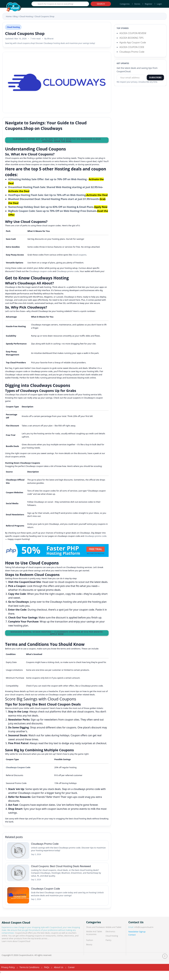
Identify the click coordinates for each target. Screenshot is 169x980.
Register (149, 4)
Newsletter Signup (137, 938)
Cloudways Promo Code (132, 52)
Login (159, 4)
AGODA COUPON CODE (132, 47)
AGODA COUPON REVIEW (133, 33)
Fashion (90, 946)
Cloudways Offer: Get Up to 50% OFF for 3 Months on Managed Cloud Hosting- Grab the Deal (57, 140)
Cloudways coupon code (40, 271)
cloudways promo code (96, 536)
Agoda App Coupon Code (133, 42)
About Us (59, 973)
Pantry (109, 946)
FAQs (47, 973)
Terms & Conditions (29, 973)
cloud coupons (79, 255)
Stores (137, 4)
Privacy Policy (8, 973)
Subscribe (155, 77)
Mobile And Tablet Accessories (94, 939)
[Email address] (131, 78)
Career (71, 973)
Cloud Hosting (26, 16)
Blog (16, 16)
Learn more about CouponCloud (16, 947)
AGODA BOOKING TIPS (131, 38)
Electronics (111, 937)
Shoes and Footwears (96, 933)
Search (101, 4)
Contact (132, 941)
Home (9, 16)
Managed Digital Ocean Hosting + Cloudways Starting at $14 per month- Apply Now (57, 633)
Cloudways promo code (68, 271)
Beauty (89, 950)
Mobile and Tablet (114, 933)
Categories (125, 4)
